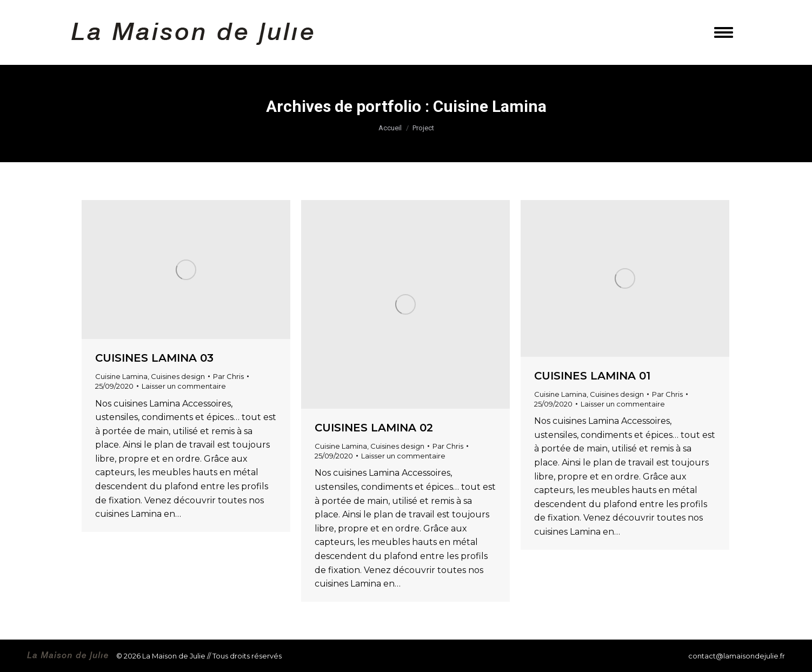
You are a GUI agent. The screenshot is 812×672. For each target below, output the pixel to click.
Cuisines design (178, 376)
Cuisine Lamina (121, 376)
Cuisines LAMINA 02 (374, 428)
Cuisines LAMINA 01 (592, 376)
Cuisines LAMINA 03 (154, 358)
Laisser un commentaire (184, 386)
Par (228, 376)
